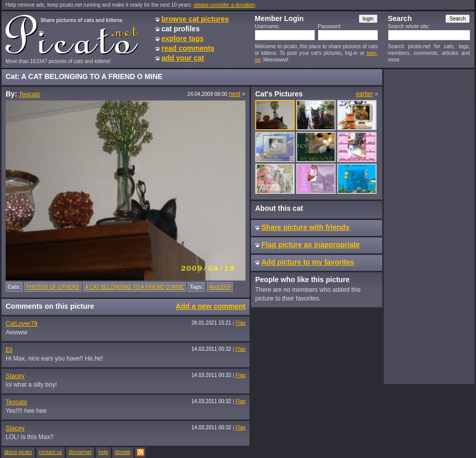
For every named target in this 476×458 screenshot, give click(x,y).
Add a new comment (211, 306)
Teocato (30, 94)
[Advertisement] (429, 226)
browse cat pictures (195, 19)
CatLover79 (22, 324)
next (234, 94)
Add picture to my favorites (308, 262)
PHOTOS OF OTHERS (53, 287)
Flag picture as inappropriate (311, 245)
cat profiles (181, 29)
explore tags (182, 38)
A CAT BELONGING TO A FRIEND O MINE (134, 287)
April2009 (220, 287)
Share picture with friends (305, 227)
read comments (188, 48)
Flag (241, 323)
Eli (9, 350)
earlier (365, 94)
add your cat (183, 58)
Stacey (15, 376)
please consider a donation (224, 5)
